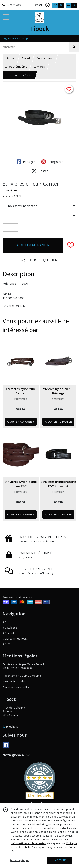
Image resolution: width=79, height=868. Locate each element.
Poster (40, 171)
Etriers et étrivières (16, 67)
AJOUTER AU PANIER (33, 245)
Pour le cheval (45, 58)
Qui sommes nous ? (15, 639)
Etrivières (39, 67)
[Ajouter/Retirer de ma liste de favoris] (71, 245)
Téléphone (11, 727)
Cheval (26, 58)
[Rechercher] (74, 47)
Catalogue (10, 628)
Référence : (10, 284)
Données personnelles (16, 687)
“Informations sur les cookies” (29, 843)
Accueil (11, 58)
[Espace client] (47, 5)
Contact (37, 5)
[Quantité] (10, 228)
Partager (26, 162)
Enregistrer (52, 162)
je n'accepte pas (20, 860)
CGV (6, 644)
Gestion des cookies (15, 682)
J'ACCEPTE (60, 860)
